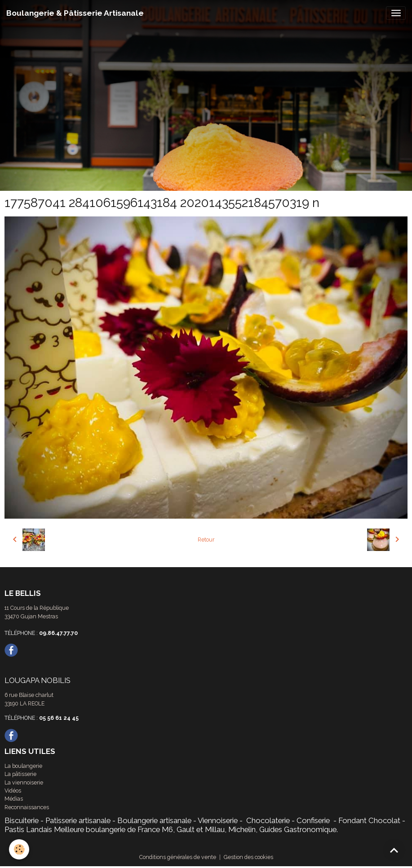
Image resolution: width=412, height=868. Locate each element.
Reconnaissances (27, 807)
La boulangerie (23, 766)
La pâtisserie (20, 774)
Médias (14, 799)
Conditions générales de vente (178, 857)
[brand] (75, 13)
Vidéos (13, 791)
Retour (206, 540)
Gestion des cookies (248, 857)
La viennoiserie (24, 782)
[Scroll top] (394, 850)
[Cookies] (19, 849)
